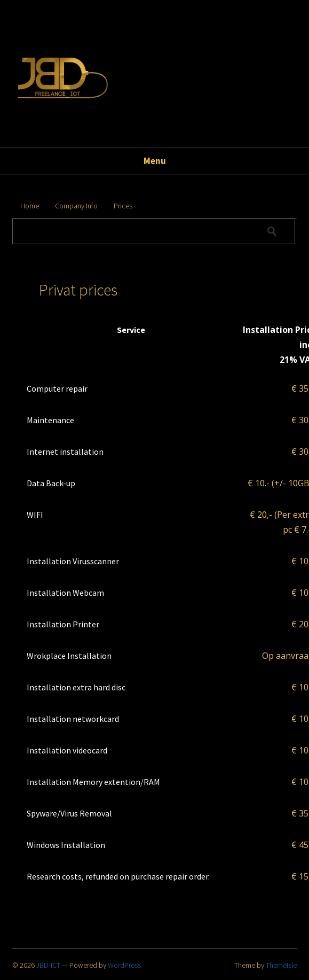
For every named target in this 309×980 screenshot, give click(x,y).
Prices (123, 206)
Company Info (76, 206)
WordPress (124, 965)
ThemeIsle (281, 965)
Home (30, 206)
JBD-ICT (48, 965)
